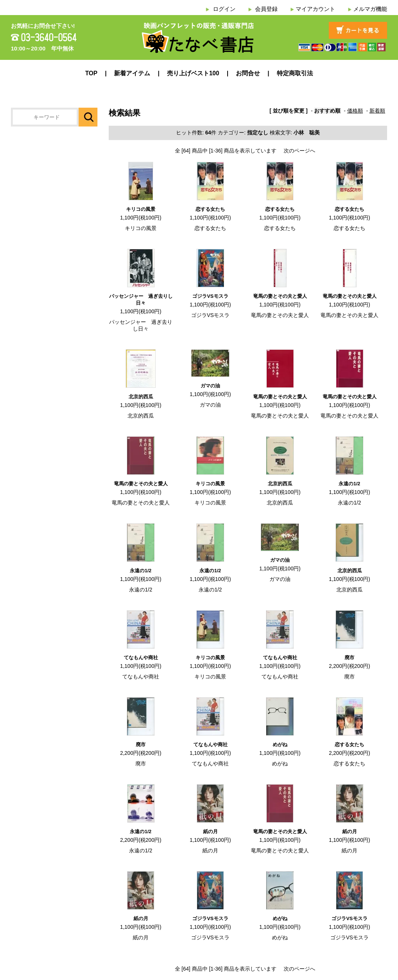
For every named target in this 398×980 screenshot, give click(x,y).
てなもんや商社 (141, 658)
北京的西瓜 (141, 397)
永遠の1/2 (349, 484)
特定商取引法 (295, 73)
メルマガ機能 (370, 9)
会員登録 (266, 9)
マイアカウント (315, 9)
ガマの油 (210, 386)
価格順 (355, 111)
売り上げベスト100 (193, 73)
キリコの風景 (141, 209)
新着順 (377, 111)
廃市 (349, 658)
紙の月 (210, 831)
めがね (280, 745)
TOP (91, 73)
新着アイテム (132, 73)
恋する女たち (210, 209)
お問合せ (248, 73)
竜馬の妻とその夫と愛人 (280, 296)
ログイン (224, 9)
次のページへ (299, 151)
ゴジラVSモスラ (210, 296)
